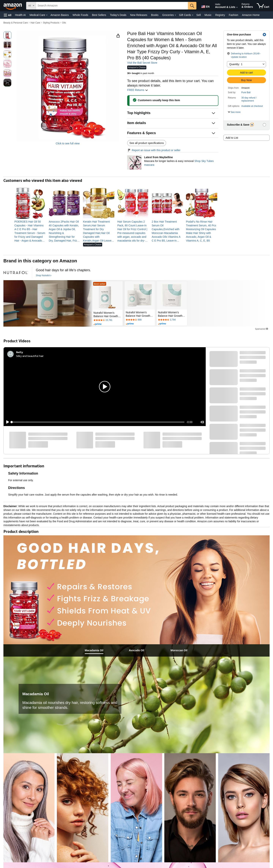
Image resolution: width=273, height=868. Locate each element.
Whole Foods (80, 15)
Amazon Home (251, 15)
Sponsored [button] (262, 329)
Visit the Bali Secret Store (142, 63)
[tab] (94, 650)
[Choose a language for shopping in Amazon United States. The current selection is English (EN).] (205, 6)
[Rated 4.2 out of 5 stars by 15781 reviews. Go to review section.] (107, 320)
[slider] (98, 422)
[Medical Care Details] (47, 15)
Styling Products (51, 23)
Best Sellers (99, 15)
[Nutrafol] (16, 273)
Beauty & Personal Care (16, 23)
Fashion (234, 15)
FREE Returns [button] (138, 90)
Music (208, 15)
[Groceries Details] (175, 15)
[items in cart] (263, 6)
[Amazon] (13, 6)
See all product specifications (147, 143)
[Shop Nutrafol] (44, 276)
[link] (30, 231)
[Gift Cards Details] (193, 15)
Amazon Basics (60, 15)
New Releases (139, 15)
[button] (8, 15)
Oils (64, 23)
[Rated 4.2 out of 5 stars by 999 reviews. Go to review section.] (140, 320)
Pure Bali (246, 92)
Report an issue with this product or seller (154, 150)
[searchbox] (112, 6)
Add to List (232, 138)
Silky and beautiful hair (30, 356)
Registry (220, 15)
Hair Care (35, 23)
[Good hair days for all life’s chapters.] (63, 270)
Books (155, 15)
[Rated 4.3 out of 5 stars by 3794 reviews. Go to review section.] (172, 320)
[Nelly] (20, 352)
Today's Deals (118, 15)
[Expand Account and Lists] (237, 7)
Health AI (20, 15)
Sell (198, 15)
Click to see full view (68, 143)
